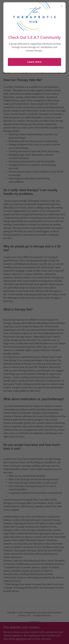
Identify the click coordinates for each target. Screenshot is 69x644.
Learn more (34, 62)
